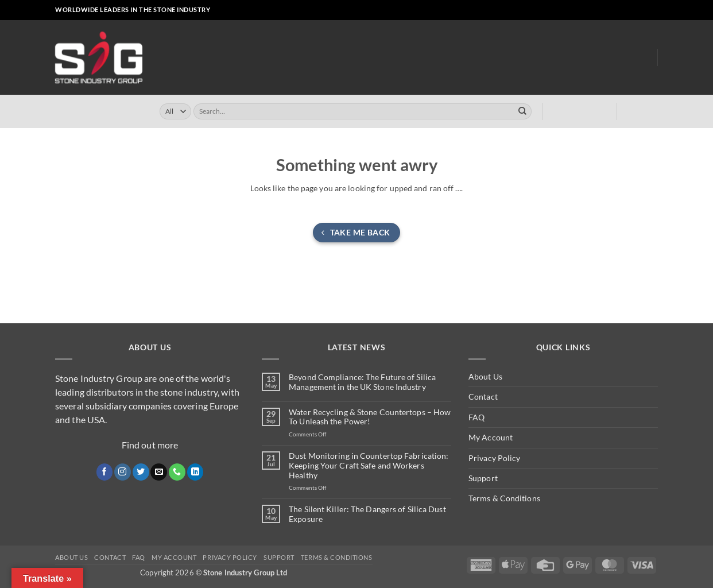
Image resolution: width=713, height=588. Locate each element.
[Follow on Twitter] (141, 472)
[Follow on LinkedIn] (643, 10)
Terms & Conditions (504, 498)
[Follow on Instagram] (603, 10)
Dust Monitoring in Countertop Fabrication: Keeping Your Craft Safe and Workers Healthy (369, 466)
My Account (491, 437)
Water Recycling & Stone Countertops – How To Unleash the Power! (370, 417)
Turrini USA (413, 58)
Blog (639, 58)
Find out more (150, 445)
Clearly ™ (465, 58)
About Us (599, 57)
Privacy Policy (494, 458)
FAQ (476, 417)
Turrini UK (359, 58)
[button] (562, 10)
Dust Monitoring (530, 58)
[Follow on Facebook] (593, 10)
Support (483, 478)
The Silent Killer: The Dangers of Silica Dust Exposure (367, 514)
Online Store (301, 58)
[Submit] (522, 111)
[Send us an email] (623, 10)
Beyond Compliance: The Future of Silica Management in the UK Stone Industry (362, 382)
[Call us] (633, 10)
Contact (483, 396)
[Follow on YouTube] (653, 10)
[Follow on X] (613, 10)
